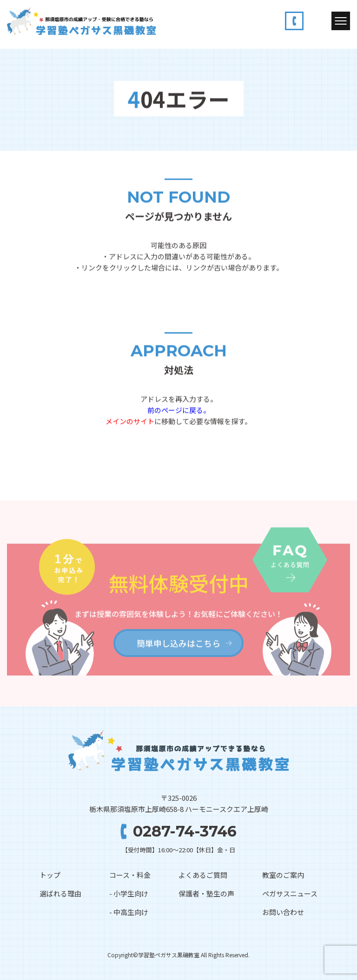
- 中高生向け (129, 912)
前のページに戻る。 (179, 410)
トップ (50, 875)
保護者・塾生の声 (206, 893)
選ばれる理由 (60, 893)
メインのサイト (130, 421)
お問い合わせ (283, 912)
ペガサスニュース (290, 893)
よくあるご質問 (203, 875)
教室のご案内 (283, 875)
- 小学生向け (129, 893)
